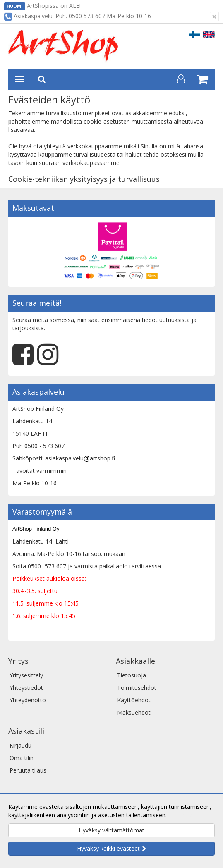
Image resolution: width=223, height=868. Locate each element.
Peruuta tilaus (28, 770)
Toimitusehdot (137, 688)
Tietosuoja (132, 675)
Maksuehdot (134, 712)
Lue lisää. (181, 815)
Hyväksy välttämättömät (111, 830)
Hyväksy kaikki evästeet (108, 848)
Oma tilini (22, 758)
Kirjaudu (20, 745)
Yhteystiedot (26, 688)
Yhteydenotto (28, 700)
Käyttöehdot (134, 700)
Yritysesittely (26, 675)
